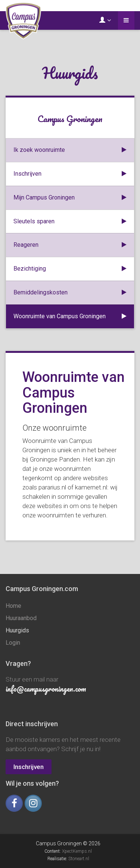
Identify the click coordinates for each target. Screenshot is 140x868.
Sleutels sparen (70, 222)
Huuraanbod (21, 618)
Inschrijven (70, 174)
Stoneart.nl (79, 859)
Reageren (70, 245)
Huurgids (17, 630)
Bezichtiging (70, 269)
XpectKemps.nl (77, 851)
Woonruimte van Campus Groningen (70, 317)
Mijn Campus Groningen (70, 198)
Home (13, 606)
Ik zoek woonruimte (70, 150)
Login (13, 643)
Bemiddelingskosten (70, 293)
